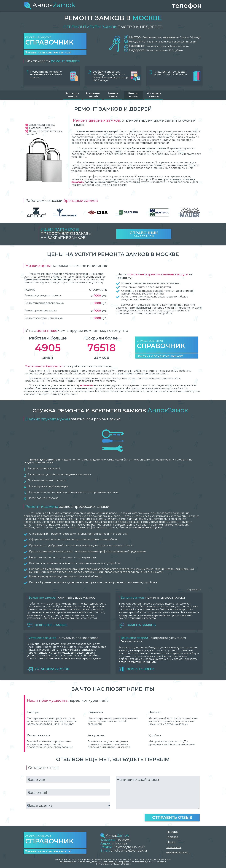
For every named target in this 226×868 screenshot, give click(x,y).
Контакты (174, 847)
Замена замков (137, 625)
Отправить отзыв (172, 817)
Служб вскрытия (144, 234)
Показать (123, 840)
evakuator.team (178, 852)
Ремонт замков (133, 95)
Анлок (49, 5)
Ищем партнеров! (60, 229)
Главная (172, 837)
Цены (171, 842)
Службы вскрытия (55, 41)
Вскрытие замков (72, 95)
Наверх (172, 832)
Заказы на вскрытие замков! (48, 52)
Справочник (194, 590)
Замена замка (113, 95)
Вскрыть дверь (137, 669)
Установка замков (154, 95)
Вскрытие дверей (93, 95)
